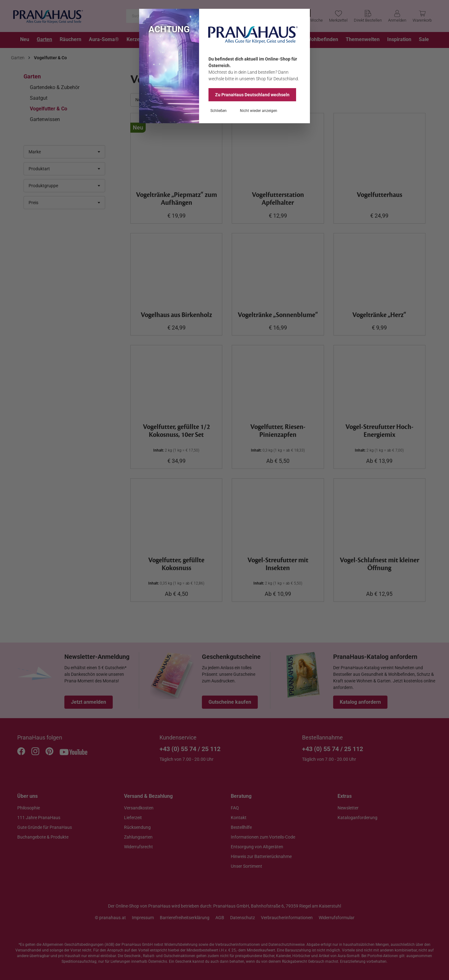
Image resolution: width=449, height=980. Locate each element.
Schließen (219, 111)
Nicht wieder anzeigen (259, 111)
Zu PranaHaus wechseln (252, 95)
